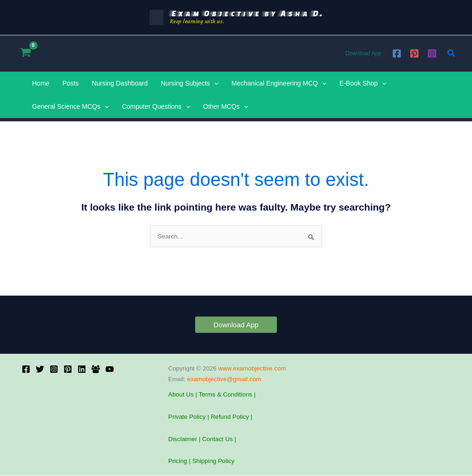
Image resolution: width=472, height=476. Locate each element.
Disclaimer (183, 439)
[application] (214, 83)
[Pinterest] (414, 53)
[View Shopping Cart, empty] (25, 53)
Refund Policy (230, 417)
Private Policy (187, 417)
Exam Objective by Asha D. (246, 13)
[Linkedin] (82, 369)
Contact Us (218, 439)
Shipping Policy (213, 461)
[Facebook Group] (96, 369)
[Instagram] (432, 53)
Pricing (178, 461)
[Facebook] (397, 53)
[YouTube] (110, 369)
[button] (452, 53)
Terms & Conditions (225, 395)
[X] (40, 369)
